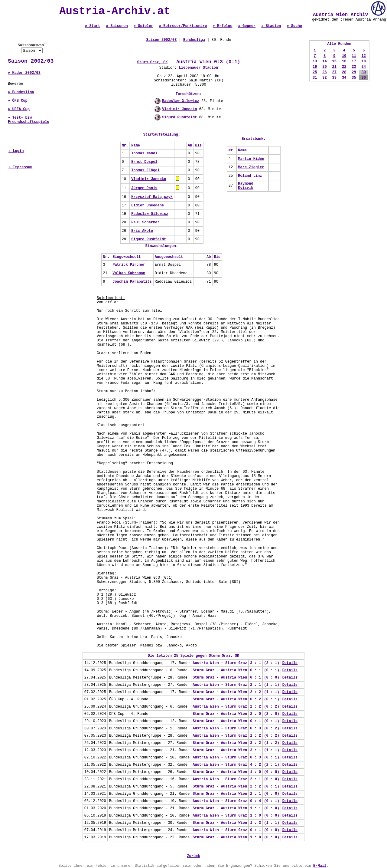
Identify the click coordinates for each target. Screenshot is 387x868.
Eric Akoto (142, 231)
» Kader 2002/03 (24, 73)
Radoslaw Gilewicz (180, 101)
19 (315, 67)
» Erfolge (223, 26)
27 (334, 72)
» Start (93, 26)
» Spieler (143, 26)
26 (324, 72)
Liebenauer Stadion (199, 68)
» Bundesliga (21, 92)
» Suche (294, 26)
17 (354, 61)
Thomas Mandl (144, 153)
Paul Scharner (145, 222)
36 (364, 78)
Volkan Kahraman (129, 273)
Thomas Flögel (145, 170)
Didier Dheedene (148, 205)
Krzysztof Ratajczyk (152, 197)
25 (315, 72)
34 (344, 78)
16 (344, 61)
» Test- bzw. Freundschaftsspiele (29, 120)
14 (324, 61)
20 (324, 67)
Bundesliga (194, 40)
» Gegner (247, 26)
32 (324, 78)
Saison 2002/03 (31, 61)
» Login (16, 151)
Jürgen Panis (144, 188)
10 (344, 56)
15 (334, 61)
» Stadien (271, 26)
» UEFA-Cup (19, 109)
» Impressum (20, 167)
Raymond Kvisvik (246, 186)
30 (364, 72)
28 (344, 72)
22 (344, 67)
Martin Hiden (251, 159)
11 (354, 56)
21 (334, 67)
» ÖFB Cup (18, 101)
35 (354, 78)
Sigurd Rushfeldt (179, 117)
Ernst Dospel (144, 162)
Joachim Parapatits (132, 282)
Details (290, 663)
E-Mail (320, 866)
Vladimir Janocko (179, 109)
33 (334, 78)
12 (364, 56)
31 (315, 78)
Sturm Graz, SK (153, 62)
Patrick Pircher (129, 265)
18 (364, 61)
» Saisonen (117, 26)
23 (354, 67)
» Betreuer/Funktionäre (183, 26)
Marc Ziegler (251, 167)
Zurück (193, 856)
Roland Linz (250, 176)
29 (354, 72)
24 (364, 67)
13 (315, 61)
